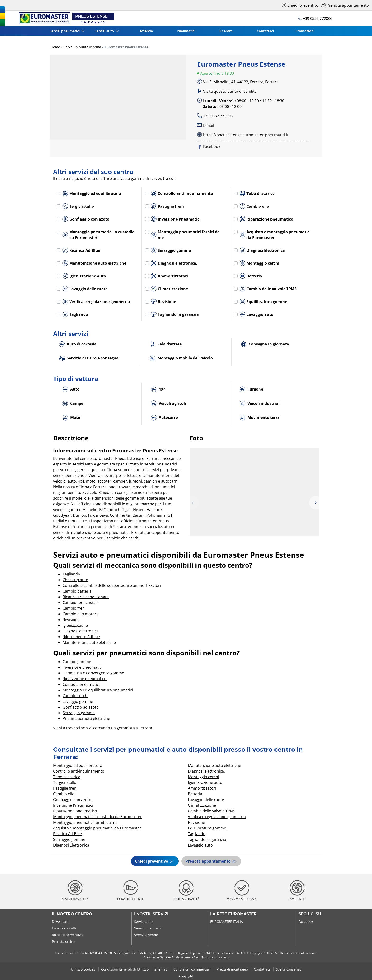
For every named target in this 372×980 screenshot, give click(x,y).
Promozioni (305, 31)
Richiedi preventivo (67, 935)
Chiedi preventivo (152, 861)
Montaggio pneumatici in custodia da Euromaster (98, 235)
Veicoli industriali (260, 404)
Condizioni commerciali (193, 969)
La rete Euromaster (233, 914)
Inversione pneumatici (83, 667)
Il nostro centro (72, 914)
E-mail (209, 125)
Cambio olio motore (81, 614)
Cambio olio (254, 206)
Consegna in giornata (265, 344)
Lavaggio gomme (78, 701)
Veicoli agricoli (168, 404)
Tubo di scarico (257, 193)
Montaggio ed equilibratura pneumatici (98, 690)
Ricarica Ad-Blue (81, 250)
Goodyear (62, 515)
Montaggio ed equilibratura (92, 193)
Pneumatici (186, 31)
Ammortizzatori (169, 276)
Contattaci (265, 31)
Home (55, 47)
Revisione (163, 302)
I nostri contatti (64, 928)
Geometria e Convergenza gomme (93, 673)
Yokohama (156, 515)
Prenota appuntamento (209, 861)
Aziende (146, 31)
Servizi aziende (146, 935)
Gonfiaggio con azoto (86, 219)
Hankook (154, 510)
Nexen (139, 510)
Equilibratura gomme (263, 302)
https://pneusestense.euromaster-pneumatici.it (246, 135)
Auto (71, 389)
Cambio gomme (77, 662)
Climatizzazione (169, 289)
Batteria (251, 276)
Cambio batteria (77, 591)
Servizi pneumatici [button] (65, 31)
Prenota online (64, 941)
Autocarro (164, 418)
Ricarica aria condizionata (86, 597)
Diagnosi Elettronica (262, 250)
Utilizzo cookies (84, 969)
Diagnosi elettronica (81, 631)
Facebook (306, 922)
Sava (104, 515)
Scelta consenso (289, 969)
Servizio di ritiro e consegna (89, 358)
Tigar (127, 510)
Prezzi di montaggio (233, 969)
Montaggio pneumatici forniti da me (185, 235)
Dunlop (79, 515)
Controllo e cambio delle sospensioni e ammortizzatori (112, 585)
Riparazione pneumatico (266, 219)
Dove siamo (61, 922)
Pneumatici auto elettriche (86, 718)
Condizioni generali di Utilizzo (125, 969)
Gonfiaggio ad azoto (81, 707)
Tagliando (75, 314)
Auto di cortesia (78, 344)
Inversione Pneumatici (176, 219)
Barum (139, 515)
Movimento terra (260, 418)
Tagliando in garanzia (175, 314)
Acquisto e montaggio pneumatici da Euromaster (275, 235)
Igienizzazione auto (84, 276)
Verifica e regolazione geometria (96, 302)
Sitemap (161, 969)
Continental (120, 515)
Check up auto (75, 580)
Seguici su (310, 914)
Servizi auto (143, 922)
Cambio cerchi (75, 696)
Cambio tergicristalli (81, 603)
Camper (74, 404)
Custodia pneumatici (81, 684)
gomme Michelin (82, 510)
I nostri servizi (151, 914)
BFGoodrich (110, 510)
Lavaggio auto (256, 314)
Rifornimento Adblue (81, 637)
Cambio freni (74, 608)
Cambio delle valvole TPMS (268, 289)
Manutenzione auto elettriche (94, 263)
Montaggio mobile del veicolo (181, 358)
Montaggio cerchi (259, 263)
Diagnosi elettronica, (174, 263)
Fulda (93, 515)
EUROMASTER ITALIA (227, 922)
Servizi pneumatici (149, 928)
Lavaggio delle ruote (85, 289)
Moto (71, 418)
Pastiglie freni (167, 206)
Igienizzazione (75, 625)
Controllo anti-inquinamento (182, 193)
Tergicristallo (78, 206)
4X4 (158, 389)
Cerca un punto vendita (82, 47)
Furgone (251, 389)
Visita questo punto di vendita (230, 91)
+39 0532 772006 (218, 116)
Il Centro (226, 31)
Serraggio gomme (171, 250)
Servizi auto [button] (105, 31)
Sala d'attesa (166, 344)
